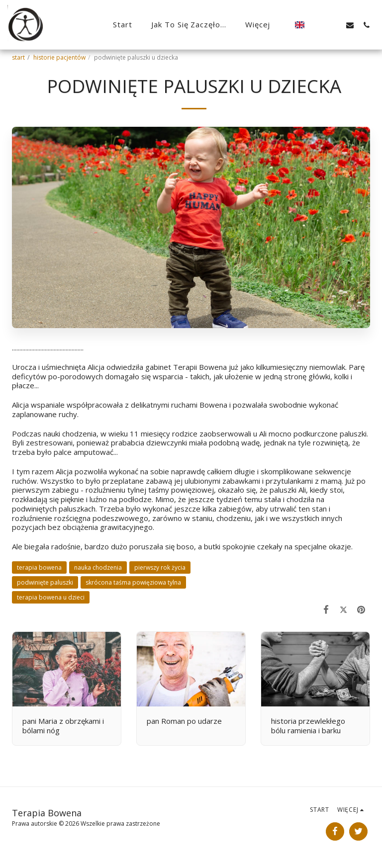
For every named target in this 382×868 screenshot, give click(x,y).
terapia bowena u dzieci (51, 597)
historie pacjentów (59, 57)
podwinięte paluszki (45, 582)
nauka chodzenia (98, 567)
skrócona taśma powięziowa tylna (133, 582)
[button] (317, 25)
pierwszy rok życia (160, 567)
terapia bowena (39, 567)
